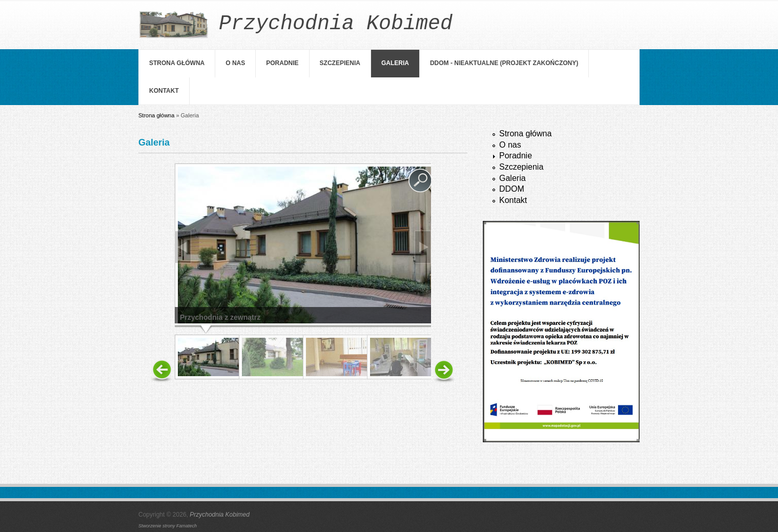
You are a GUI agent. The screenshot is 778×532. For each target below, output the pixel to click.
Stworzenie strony (157, 526)
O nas (235, 63)
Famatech (187, 526)
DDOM (512, 189)
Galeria (395, 63)
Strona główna (177, 63)
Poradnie (282, 63)
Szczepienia (340, 63)
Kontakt (164, 91)
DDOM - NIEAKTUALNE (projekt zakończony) (504, 63)
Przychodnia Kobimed (220, 515)
